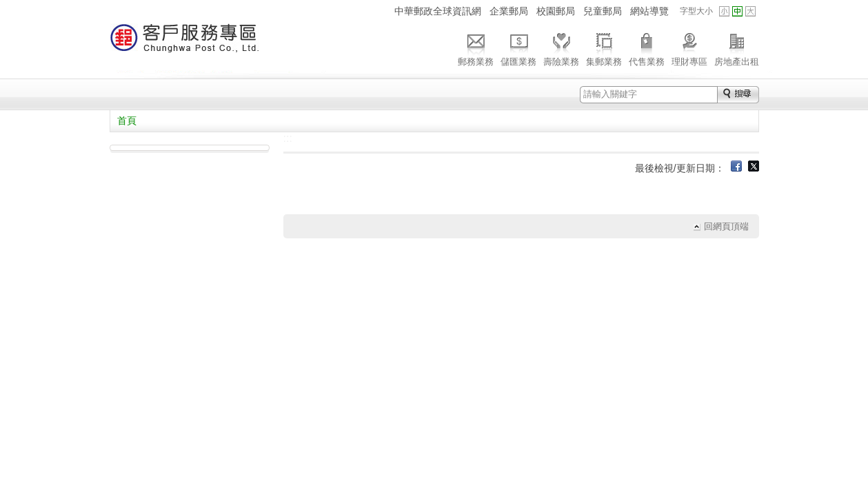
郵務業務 (476, 48)
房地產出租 (737, 48)
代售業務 (647, 48)
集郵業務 (604, 48)
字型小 (724, 11)
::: (381, 11)
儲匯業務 (518, 48)
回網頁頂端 (726, 226)
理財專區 (689, 48)
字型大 (750, 11)
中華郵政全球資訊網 (438, 11)
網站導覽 (649, 11)
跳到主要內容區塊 (7, 7)
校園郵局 (556, 11)
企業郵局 (509, 11)
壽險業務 (561, 48)
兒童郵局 (603, 11)
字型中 (737, 11)
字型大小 (696, 11)
